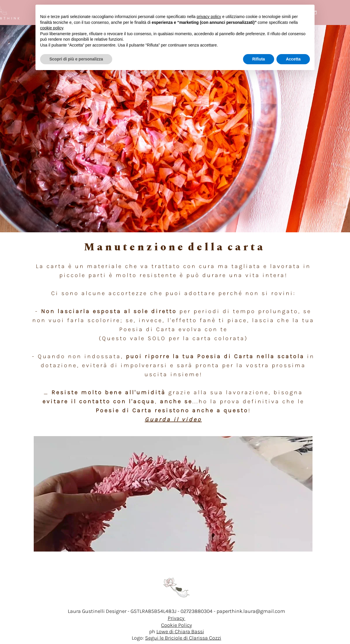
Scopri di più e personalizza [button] (76, 59)
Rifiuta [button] (259, 59)
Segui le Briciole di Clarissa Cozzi (183, 638)
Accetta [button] (293, 59)
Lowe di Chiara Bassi (180, 631)
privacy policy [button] (209, 17)
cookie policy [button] (52, 28)
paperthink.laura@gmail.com (251, 611)
